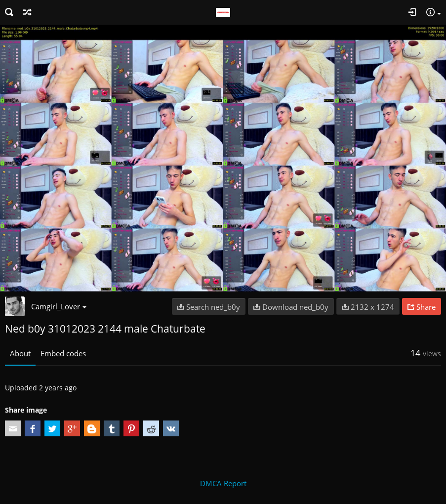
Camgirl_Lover (59, 306)
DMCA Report (223, 483)
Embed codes (63, 353)
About (20, 353)
